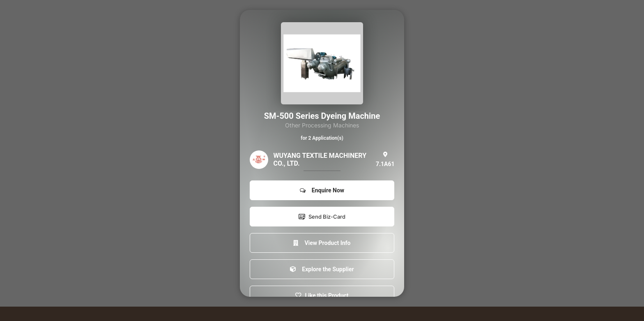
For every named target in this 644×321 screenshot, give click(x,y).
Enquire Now (322, 190)
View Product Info (322, 243)
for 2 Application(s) (322, 138)
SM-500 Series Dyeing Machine (322, 116)
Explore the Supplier (322, 269)
